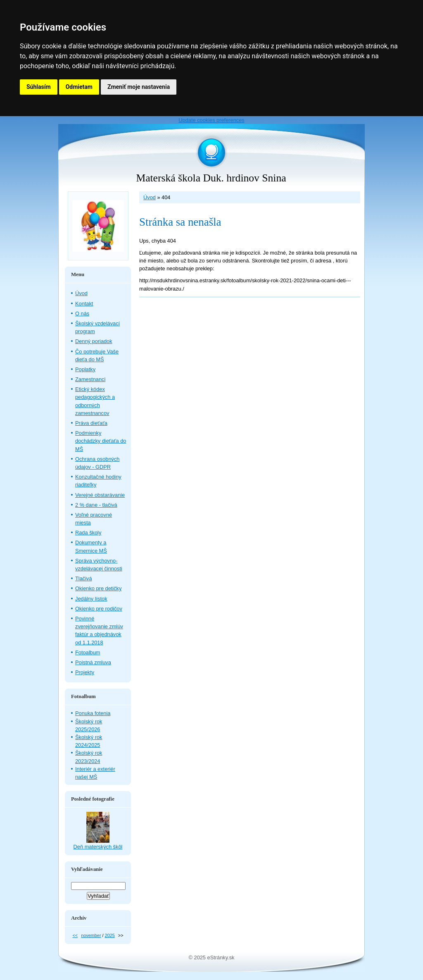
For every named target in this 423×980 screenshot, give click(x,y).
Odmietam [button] (79, 87)
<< (75, 935)
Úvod (150, 197)
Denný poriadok (94, 341)
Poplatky (85, 369)
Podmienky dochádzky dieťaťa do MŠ (101, 441)
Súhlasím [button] (39, 87)
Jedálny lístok (91, 599)
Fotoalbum (88, 652)
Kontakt (84, 304)
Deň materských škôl (98, 847)
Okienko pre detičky (98, 588)
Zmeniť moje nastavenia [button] (139, 87)
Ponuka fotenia (93, 713)
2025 (110, 935)
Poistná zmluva (93, 662)
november (91, 935)
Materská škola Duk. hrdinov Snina (211, 178)
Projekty (85, 672)
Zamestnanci (90, 379)
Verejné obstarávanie (100, 495)
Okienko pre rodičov (99, 609)
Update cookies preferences (211, 120)
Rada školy (88, 533)
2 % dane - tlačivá (96, 505)
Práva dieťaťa (91, 423)
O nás (82, 314)
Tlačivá (84, 578)
